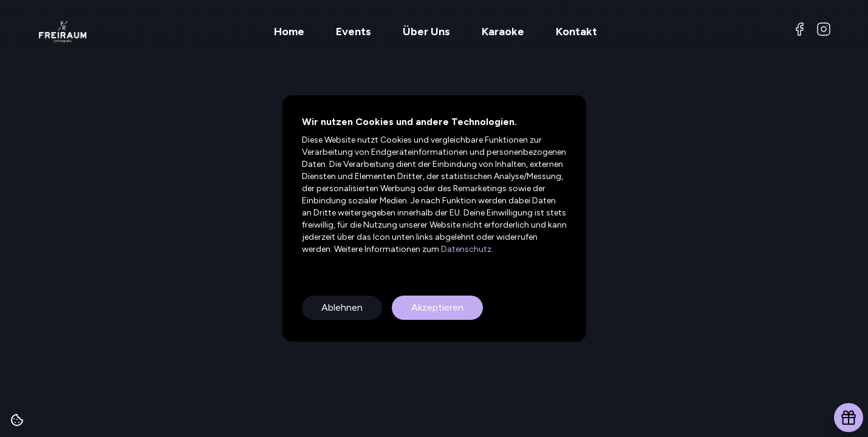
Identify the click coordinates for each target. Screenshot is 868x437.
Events (354, 32)
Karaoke (503, 32)
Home (289, 32)
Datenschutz (465, 249)
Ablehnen (342, 307)
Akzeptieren (437, 307)
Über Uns (426, 32)
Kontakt (576, 32)
